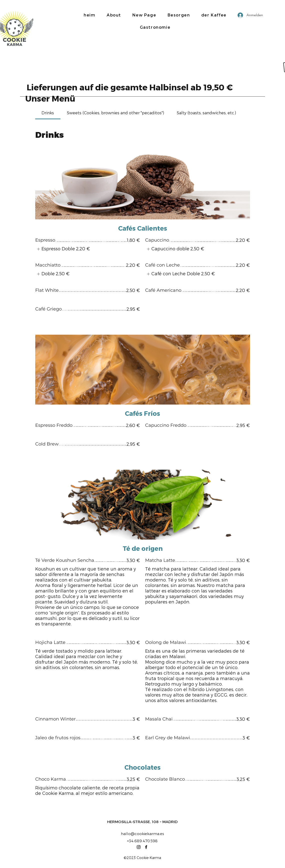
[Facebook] (146, 847)
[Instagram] (139, 847)
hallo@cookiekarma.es (142, 834)
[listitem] (63, 249)
